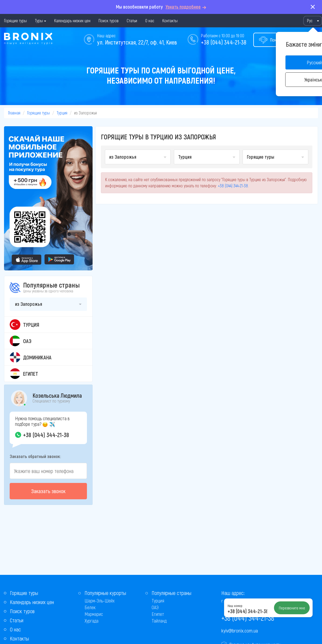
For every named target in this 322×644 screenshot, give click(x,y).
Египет (158, 614)
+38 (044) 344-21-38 (224, 42)
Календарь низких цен (72, 21)
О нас (150, 21)
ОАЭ (155, 607)
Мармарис (94, 614)
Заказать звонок (48, 491)
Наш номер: (235, 606)
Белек (90, 607)
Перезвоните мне (292, 608)
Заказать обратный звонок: (35, 456)
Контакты (170, 21)
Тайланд (159, 621)
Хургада (92, 621)
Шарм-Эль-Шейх (100, 601)
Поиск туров (109, 21)
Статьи (132, 21)
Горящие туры (15, 21)
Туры (39, 21)
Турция (62, 113)
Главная (14, 113)
